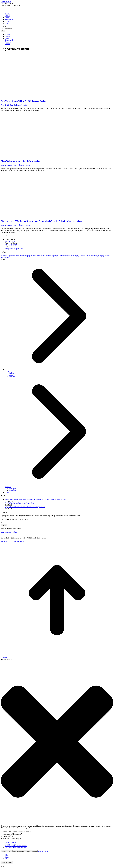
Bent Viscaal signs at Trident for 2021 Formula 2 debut (23, 101)
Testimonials (13, 490)
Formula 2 (4, 105)
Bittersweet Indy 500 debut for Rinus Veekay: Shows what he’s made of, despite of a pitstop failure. (42, 221)
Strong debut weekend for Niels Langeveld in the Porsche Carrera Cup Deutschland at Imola (36, 499)
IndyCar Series (6, 165)
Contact (8, 492)
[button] (57, 742)
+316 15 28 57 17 (11, 245)
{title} (7, 855)
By (14, 105)
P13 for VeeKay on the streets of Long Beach (20, 503)
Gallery (12, 375)
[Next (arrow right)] (4, 867)
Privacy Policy (6, 541)
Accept (4, 851)
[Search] (10, 29)
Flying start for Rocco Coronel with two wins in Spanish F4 (25, 507)
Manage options (10, 842)
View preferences (19, 851)
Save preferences (31, 851)
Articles (12, 373)
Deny (10, 851)
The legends (13, 489)
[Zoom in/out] (8, 865)
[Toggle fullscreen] (6, 865)
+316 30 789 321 (11, 241)
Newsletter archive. (28, 529)
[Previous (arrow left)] (2, 867)
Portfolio (12, 377)
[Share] (4, 865)
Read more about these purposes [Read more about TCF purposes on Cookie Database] (16, 848)
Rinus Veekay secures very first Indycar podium (21, 161)
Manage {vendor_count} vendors (16, 846)
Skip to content (6, 2)
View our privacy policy (9, 532)
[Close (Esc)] (2, 865)
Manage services (10, 844)
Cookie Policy (19, 541)
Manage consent (7, 862)
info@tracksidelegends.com (14, 249)
